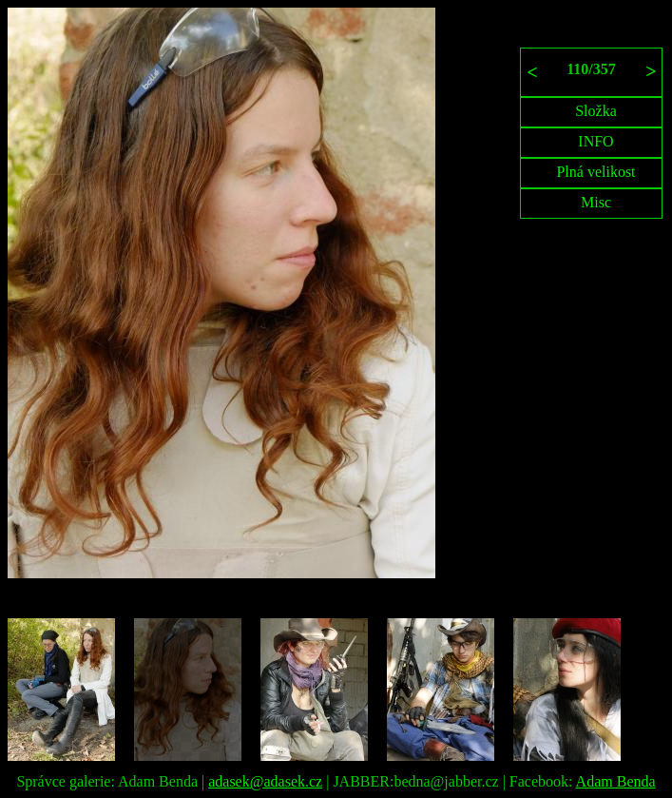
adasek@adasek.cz (265, 781)
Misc (596, 202)
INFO (595, 141)
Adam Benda (616, 781)
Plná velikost (595, 172)
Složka (596, 111)
